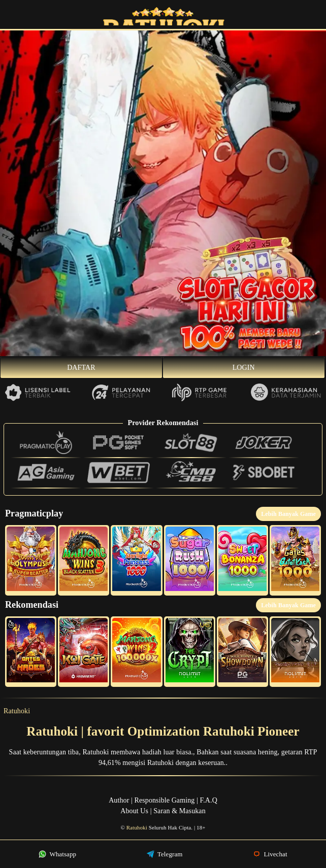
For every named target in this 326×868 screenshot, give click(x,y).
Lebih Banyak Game (288, 514)
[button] (31, 560)
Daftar (81, 368)
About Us (134, 811)
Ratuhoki (17, 711)
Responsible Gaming (165, 800)
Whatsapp (57, 854)
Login (244, 368)
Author (119, 800)
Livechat (270, 854)
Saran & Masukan (180, 811)
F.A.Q (208, 800)
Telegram (165, 854)
